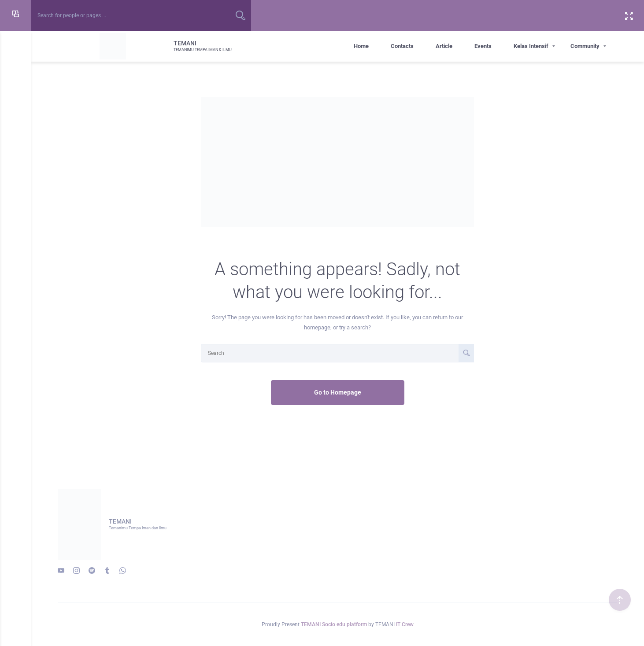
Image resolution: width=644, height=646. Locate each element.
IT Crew (405, 624)
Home (361, 46)
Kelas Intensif (531, 46)
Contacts (402, 46)
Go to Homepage (338, 392)
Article (444, 46)
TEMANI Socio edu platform (335, 624)
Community (585, 46)
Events (483, 46)
